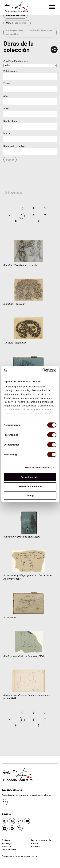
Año (5, 96)
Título (6, 84)
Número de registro (14, 146)
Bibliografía (20, 23)
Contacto (6, 840)
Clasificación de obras (16, 61)
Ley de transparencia (41, 840)
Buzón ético (37, 847)
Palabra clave (11, 71)
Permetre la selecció (30, 486)
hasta (7, 134)
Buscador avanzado (15, 16)
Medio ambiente (9, 850)
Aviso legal (7, 844)
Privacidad (6, 847)
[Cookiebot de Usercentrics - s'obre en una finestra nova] (43, 370)
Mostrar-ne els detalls (38, 467)
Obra (8, 23)
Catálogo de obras (15, 31)
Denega (30, 496)
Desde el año (10, 121)
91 (39, 221)
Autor (6, 109)
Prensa (34, 844)
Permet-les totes (30, 477)
